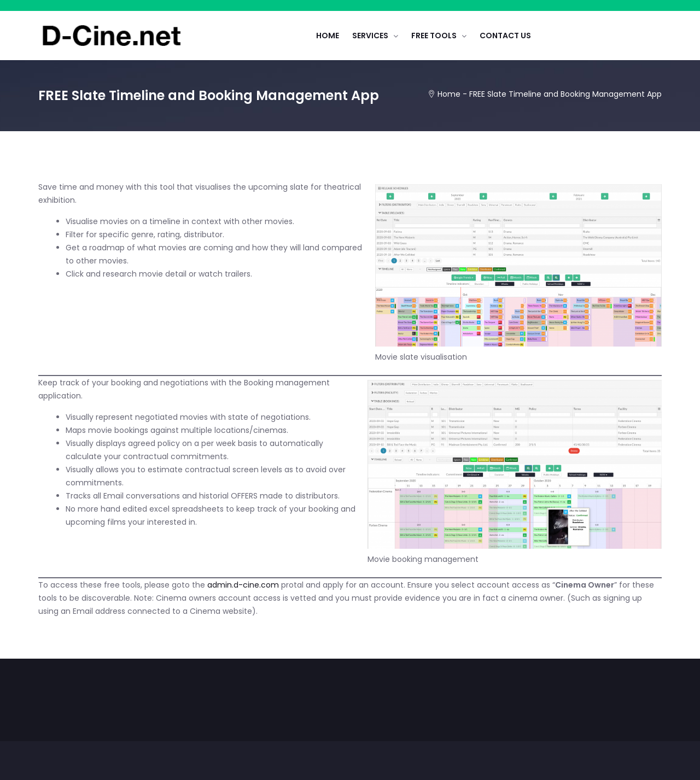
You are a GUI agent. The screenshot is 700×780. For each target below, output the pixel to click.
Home (449, 94)
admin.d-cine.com (243, 585)
